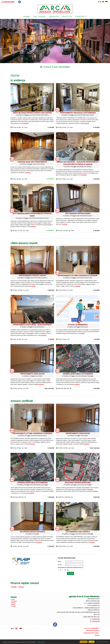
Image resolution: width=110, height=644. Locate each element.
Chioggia (14, 587)
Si (61, 570)
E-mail (60, 565)
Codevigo (21, 587)
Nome (60, 561)
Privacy (97, 635)
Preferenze (84, 642)
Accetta (91, 642)
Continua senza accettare (102, 642)
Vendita (54, 17)
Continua (26, 123)
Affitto (67, 17)
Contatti (81, 17)
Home (27, 17)
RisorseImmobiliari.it (93, 631)
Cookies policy (41, 642)
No (68, 570)
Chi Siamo (40, 17)
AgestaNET (95, 628)
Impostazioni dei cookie (91, 633)
